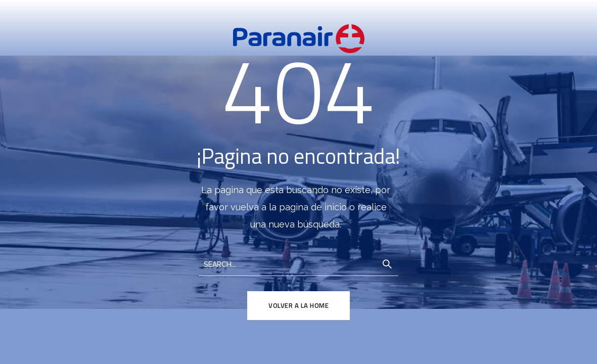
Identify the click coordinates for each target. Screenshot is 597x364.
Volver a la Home (298, 305)
